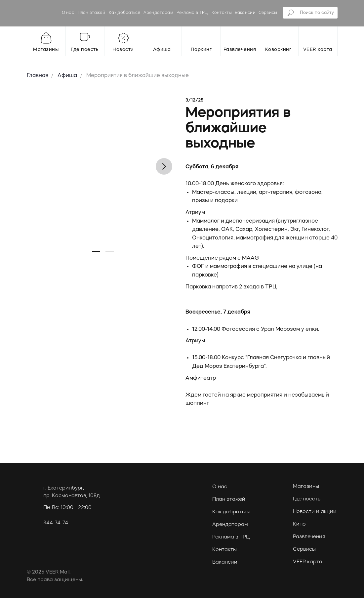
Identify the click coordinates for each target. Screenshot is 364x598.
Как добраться (124, 13)
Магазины (306, 487)
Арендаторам (158, 13)
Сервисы (268, 13)
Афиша (67, 76)
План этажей (91, 13)
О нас (68, 13)
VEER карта (308, 562)
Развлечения (309, 537)
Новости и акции (315, 512)
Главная (38, 76)
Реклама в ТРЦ (192, 13)
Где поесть (307, 499)
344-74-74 (56, 523)
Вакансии (245, 13)
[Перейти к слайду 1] (96, 252)
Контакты (222, 13)
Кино (299, 524)
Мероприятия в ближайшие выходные (138, 76)
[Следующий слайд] (164, 166)
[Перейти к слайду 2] (110, 252)
